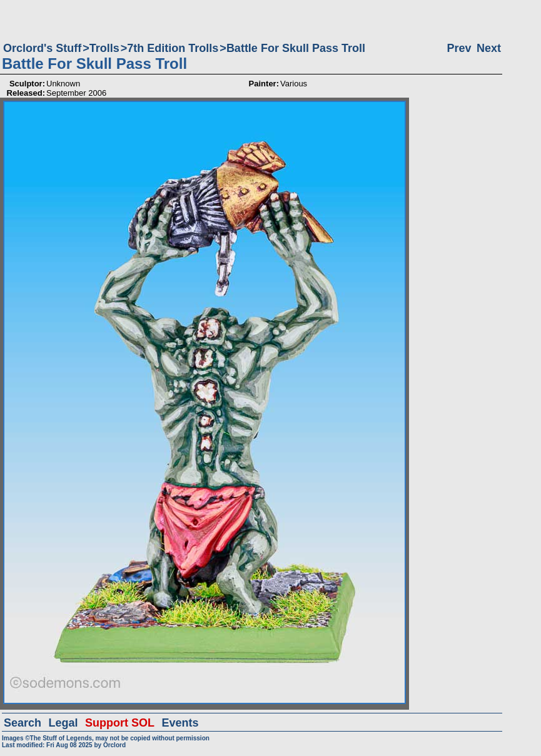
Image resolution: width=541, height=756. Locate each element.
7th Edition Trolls (173, 48)
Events (180, 723)
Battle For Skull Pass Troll (296, 48)
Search (23, 723)
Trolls (104, 48)
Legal (63, 723)
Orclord (114, 745)
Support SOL (120, 723)
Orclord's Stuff (42, 48)
